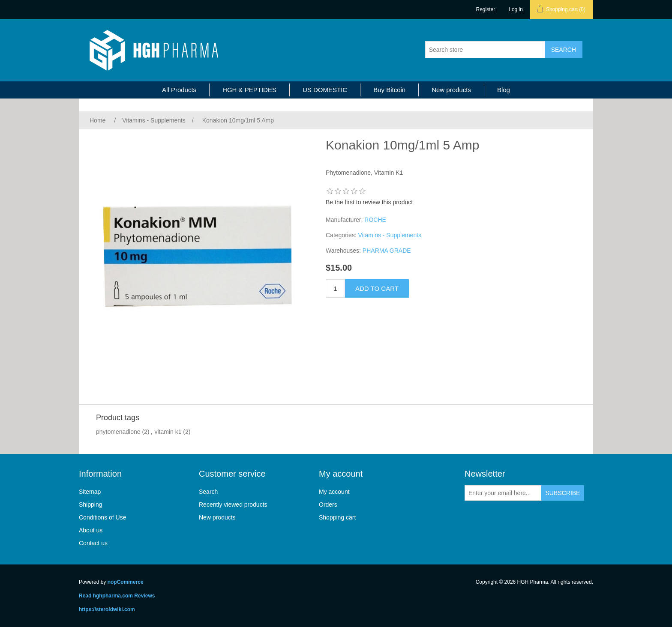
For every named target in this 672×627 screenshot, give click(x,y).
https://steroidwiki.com (107, 609)
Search (208, 492)
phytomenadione (118, 432)
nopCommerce (126, 582)
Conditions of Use (103, 517)
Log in (516, 9)
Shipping (91, 505)
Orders (328, 505)
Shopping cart (337, 517)
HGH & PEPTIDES (249, 90)
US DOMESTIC (325, 90)
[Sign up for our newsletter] (503, 493)
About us (91, 530)
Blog (504, 90)
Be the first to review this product (369, 202)
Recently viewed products (233, 505)
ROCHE (375, 220)
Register (486, 9)
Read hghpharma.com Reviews (117, 596)
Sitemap (90, 492)
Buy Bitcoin (389, 90)
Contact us (93, 543)
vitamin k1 (168, 432)
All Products (179, 90)
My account (334, 492)
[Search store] (485, 50)
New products (451, 90)
